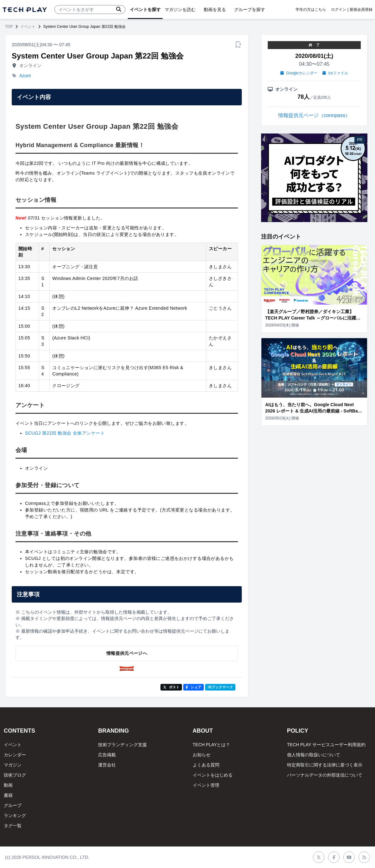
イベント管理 (206, 785)
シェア (194, 687)
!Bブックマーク (220, 687)
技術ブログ (15, 775)
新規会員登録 (361, 9)
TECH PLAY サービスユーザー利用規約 (326, 745)
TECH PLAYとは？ (212, 745)
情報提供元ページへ (127, 653)
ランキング (15, 815)
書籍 (8, 795)
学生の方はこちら (311, 9)
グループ (13, 805)
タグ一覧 (13, 826)
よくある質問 (206, 765)
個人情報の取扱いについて (314, 755)
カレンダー (15, 755)
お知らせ (202, 755)
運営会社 (107, 765)
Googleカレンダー (299, 73)
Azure (25, 76)
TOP (9, 27)
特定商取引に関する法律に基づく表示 (325, 765)
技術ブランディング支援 (122, 745)
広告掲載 (107, 755)
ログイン (339, 9)
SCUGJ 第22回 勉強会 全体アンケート (65, 433)
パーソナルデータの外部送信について (325, 775)
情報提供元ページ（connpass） (314, 115)
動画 (8, 785)
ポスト (171, 687)
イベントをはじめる (213, 775)
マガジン (13, 765)
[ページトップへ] (25, 10)
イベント (28, 27)
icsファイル (335, 73)
